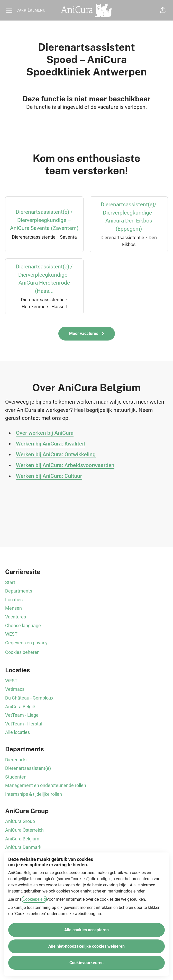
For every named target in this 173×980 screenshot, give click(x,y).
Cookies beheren (22, 652)
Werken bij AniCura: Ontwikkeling (56, 454)
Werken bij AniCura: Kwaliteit (51, 444)
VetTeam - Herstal (24, 724)
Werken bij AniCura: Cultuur (49, 476)
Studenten (16, 777)
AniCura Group (20, 821)
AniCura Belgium (22, 839)
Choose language (23, 625)
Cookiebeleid (34, 899)
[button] (163, 10)
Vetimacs (15, 689)
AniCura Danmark (23, 847)
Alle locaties (17, 732)
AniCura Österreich (24, 830)
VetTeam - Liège (22, 715)
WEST (11, 634)
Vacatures (16, 617)
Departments (19, 591)
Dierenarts (16, 760)
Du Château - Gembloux (29, 698)
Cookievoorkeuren (86, 963)
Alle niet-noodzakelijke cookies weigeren (86, 946)
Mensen (13, 608)
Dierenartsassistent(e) (28, 768)
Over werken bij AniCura (45, 433)
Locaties (14, 600)
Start (10, 582)
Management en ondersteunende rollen (46, 785)
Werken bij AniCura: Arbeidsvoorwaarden (65, 465)
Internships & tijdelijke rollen (34, 794)
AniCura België (20, 707)
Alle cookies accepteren (86, 930)
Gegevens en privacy (26, 643)
